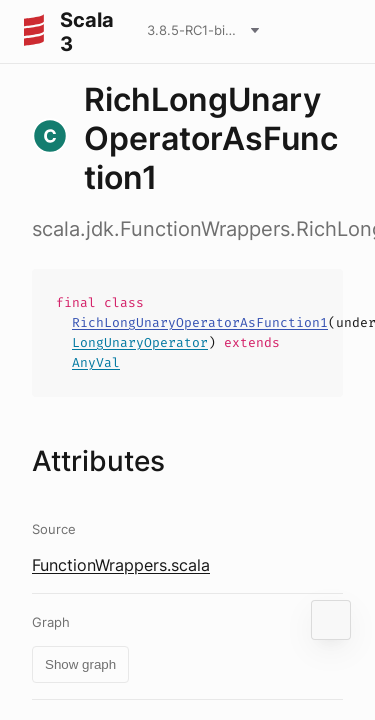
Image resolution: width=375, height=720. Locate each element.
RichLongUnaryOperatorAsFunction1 (200, 322)
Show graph (80, 664)
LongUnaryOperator (140, 342)
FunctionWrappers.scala (121, 565)
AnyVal (96, 362)
